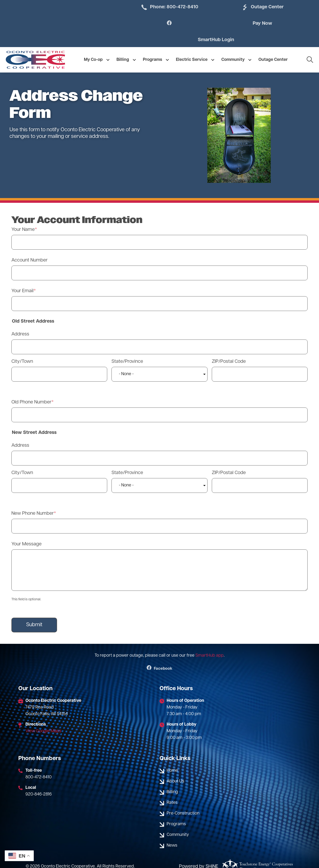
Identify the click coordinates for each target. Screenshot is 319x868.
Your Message (27, 534)
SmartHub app (210, 646)
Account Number (29, 250)
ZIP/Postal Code (229, 352)
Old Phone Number (31, 392)
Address (20, 324)
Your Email (22, 281)
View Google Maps (43, 721)
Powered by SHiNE (199, 857)
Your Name (23, 220)
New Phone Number (33, 504)
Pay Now (163, 30)
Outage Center (210, 7)
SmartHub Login (258, 30)
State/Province (127, 352)
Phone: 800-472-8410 (137, 10)
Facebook (159, 659)
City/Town (22, 352)
